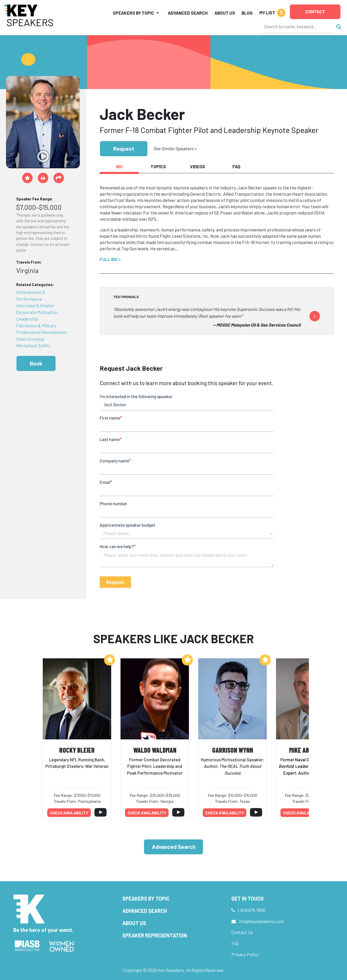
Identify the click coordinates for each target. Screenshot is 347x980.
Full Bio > (110, 259)
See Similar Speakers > (175, 148)
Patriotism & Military (36, 326)
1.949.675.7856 (252, 910)
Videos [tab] (198, 166)
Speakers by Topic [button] (133, 13)
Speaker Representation (155, 935)
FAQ (235, 943)
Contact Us (242, 932)
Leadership (27, 319)
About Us (225, 13)
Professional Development (42, 332)
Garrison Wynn (233, 750)
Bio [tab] (119, 166)
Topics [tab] (158, 166)
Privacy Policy (245, 954)
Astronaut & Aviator (35, 305)
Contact (315, 11)
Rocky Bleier (77, 750)
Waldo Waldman (155, 750)
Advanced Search (188, 13)
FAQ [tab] (236, 166)
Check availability (69, 813)
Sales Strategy (30, 339)
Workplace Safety (33, 345)
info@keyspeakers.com (261, 921)
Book (36, 363)
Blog (247, 13)
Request (124, 149)
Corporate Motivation (37, 312)
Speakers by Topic (146, 898)
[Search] (297, 26)
